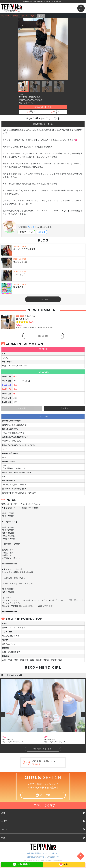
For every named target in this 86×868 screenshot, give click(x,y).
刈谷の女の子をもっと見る (46, 749)
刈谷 (33, 16)
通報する (42, 232)
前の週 (22, 408)
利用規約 (38, 853)
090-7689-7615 (8, 644)
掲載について (54, 857)
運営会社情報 (32, 857)
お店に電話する (22, 864)
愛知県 (16, 16)
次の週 (64, 408)
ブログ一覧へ (49, 299)
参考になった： (26, 232)
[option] (22, 712)
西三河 (25, 16)
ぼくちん (31, 227)
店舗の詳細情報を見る (43, 107)
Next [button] (83, 715)
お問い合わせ (43, 857)
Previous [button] (3, 715)
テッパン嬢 (5, 16)
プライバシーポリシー (51, 853)
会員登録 (31, 853)
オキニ (64, 864)
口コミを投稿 (50, 336)
